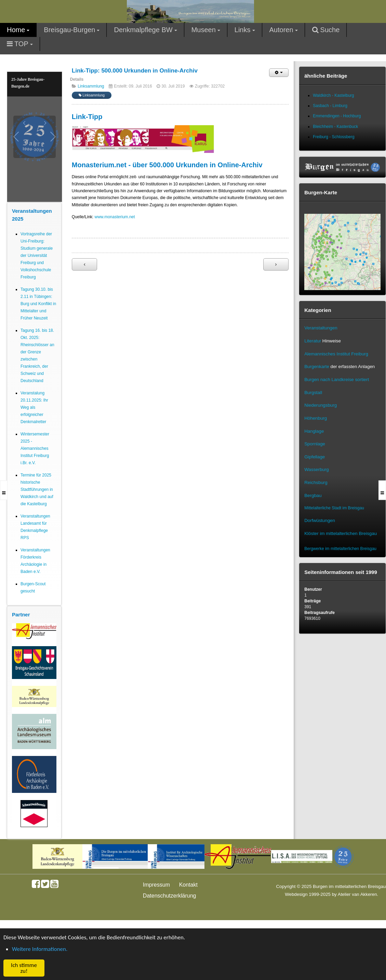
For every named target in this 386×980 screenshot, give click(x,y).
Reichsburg (316, 482)
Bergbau (313, 495)
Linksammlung (91, 86)
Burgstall (313, 393)
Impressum (156, 885)
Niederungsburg (321, 405)
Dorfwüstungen (320, 520)
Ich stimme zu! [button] (24, 968)
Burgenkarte (317, 367)
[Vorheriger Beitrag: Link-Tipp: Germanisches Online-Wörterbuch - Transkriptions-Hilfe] (84, 264)
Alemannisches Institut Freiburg (336, 354)
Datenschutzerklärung (170, 896)
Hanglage (314, 431)
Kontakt (188, 885)
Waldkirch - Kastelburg (333, 95)
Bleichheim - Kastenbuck (335, 127)
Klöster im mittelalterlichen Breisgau (341, 533)
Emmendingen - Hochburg (337, 116)
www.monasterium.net (115, 217)
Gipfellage (315, 457)
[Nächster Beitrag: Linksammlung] (276, 264)
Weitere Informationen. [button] (40, 949)
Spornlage (315, 444)
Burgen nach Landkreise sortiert (337, 380)
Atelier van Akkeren (357, 894)
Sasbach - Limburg (330, 106)
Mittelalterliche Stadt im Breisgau (334, 508)
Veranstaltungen (321, 328)
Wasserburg (316, 469)
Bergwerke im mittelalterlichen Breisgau (340, 549)
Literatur (313, 341)
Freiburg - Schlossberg (334, 137)
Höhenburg (316, 418)
